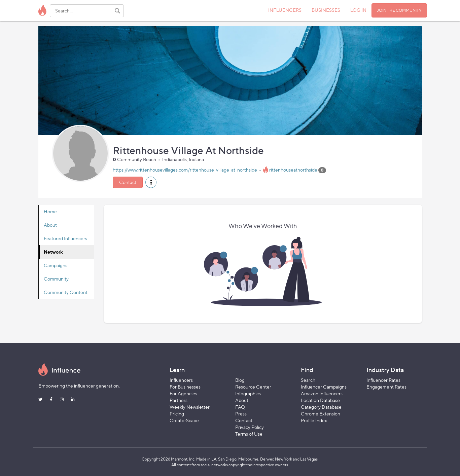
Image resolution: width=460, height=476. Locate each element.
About (50, 225)
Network (53, 252)
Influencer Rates (383, 380)
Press (241, 414)
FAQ (240, 407)
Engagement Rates (386, 387)
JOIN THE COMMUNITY (399, 10)
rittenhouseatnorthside (293, 170)
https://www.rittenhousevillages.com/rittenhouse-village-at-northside (185, 170)
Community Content (66, 292)
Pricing (177, 414)
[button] (151, 182)
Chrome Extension (321, 414)
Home (50, 211)
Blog (240, 380)
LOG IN (358, 10)
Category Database (321, 407)
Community (56, 279)
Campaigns (56, 265)
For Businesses (185, 387)
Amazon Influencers (322, 393)
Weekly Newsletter (190, 407)
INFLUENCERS (285, 10)
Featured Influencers (65, 238)
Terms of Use (249, 434)
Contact (128, 182)
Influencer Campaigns (324, 387)
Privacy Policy (250, 427)
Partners (179, 400)
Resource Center (253, 387)
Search (308, 380)
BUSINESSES (326, 10)
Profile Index (314, 420)
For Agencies (183, 393)
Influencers (181, 380)
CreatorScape (184, 420)
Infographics (248, 393)
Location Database (320, 400)
